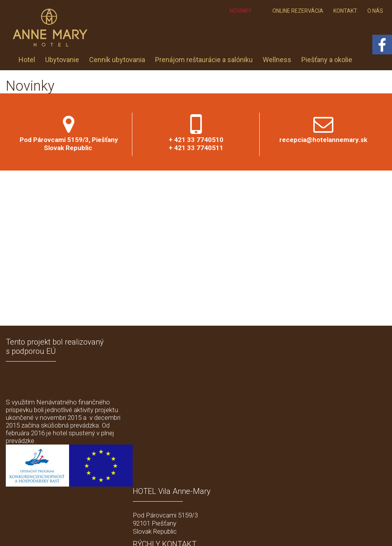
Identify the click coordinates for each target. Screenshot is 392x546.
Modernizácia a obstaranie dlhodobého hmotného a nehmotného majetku (61, 383)
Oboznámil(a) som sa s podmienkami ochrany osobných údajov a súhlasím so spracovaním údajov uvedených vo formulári (321, 468)
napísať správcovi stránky (204, 531)
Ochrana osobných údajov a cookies (276, 531)
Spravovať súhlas (340, 531)
